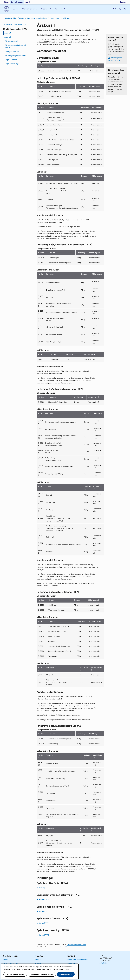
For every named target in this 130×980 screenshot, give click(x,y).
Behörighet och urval (12, 52)
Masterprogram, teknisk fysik (16, 24)
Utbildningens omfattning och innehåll (15, 46)
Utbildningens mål (11, 41)
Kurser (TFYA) (44, 888)
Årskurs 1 (8, 33)
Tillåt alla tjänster (66, 974)
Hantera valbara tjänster (15, 974)
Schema (38, 959)
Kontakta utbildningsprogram (78, 959)
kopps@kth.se (65, 947)
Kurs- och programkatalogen (37, 18)
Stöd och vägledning (11, 963)
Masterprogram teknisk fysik (60, 18)
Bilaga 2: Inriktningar (12, 64)
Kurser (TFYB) (44, 900)
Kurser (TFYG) (44, 935)
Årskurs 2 (8, 37)
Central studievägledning (76, 944)
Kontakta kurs (72, 963)
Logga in (123, 2)
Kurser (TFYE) (44, 911)
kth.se (6, 2)
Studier (22, 18)
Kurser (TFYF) (44, 923)
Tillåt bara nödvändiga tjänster (42, 974)
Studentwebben (17, 2)
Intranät (28, 2)
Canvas (38, 963)
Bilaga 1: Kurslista (11, 60)
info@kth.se (104, 963)
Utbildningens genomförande (15, 56)
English (124, 9)
